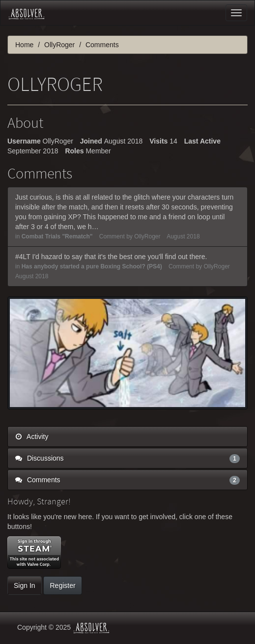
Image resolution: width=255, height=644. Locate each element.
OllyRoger (147, 236)
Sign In (25, 585)
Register (62, 585)
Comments (127, 480)
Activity (32, 437)
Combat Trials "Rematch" (57, 236)
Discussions (127, 458)
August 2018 (183, 236)
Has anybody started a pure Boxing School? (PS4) (92, 266)
